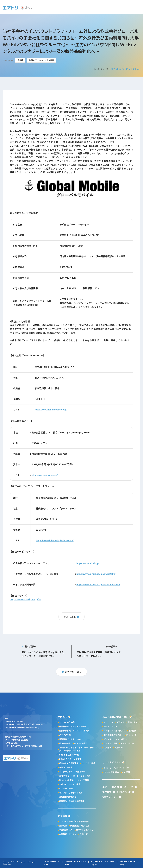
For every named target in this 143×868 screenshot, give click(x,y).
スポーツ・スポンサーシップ (116, 768)
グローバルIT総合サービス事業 (73, 727)
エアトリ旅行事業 (67, 722)
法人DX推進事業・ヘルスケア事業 (74, 780)
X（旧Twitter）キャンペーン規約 (102, 863)
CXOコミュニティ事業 (69, 755)
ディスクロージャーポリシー (116, 739)
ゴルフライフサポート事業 (71, 793)
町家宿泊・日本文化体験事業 (72, 801)
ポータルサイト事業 (82, 776)
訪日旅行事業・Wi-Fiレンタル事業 (74, 731)
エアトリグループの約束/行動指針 (74, 822)
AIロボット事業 (66, 789)
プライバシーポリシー (52, 863)
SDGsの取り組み (111, 772)
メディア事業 (65, 735)
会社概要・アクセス (68, 834)
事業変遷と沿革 (66, 830)
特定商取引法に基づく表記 (130, 863)
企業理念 (63, 826)
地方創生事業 (65, 743)
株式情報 (132, 731)
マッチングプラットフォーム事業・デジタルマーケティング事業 (77, 749)
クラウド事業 (80, 743)
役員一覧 (84, 834)
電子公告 (119, 748)
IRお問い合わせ (127, 743)
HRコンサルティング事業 (70, 759)
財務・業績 (133, 722)
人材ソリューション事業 (70, 784)
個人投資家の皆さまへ (113, 735)
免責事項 (108, 748)
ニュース (104, 69)
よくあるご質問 (111, 743)
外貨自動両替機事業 (68, 797)
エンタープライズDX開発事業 (72, 772)
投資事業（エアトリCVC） (71, 739)
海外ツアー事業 (66, 767)
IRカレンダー (132, 735)
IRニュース (109, 722)
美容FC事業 (64, 776)
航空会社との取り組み (80, 826)
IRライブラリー (111, 727)
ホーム (97, 69)
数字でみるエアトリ (85, 830)
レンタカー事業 (89, 763)
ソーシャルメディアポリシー (76, 863)
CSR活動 (126, 772)
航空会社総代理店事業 (69, 763)
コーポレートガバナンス (114, 731)
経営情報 (121, 722)
